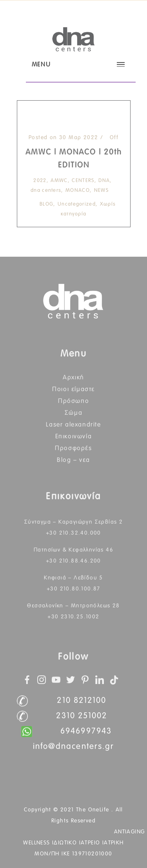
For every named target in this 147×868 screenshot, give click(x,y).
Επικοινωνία (74, 436)
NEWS (101, 190)
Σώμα (73, 413)
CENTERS (83, 181)
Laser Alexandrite (73, 425)
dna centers (46, 190)
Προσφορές (73, 448)
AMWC (59, 181)
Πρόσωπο (73, 401)
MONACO (78, 190)
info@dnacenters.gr (74, 747)
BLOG (46, 204)
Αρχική (73, 377)
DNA (104, 181)
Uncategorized (77, 204)
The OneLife (94, 810)
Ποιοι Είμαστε (73, 389)
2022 (40, 181)
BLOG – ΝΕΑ (73, 460)
